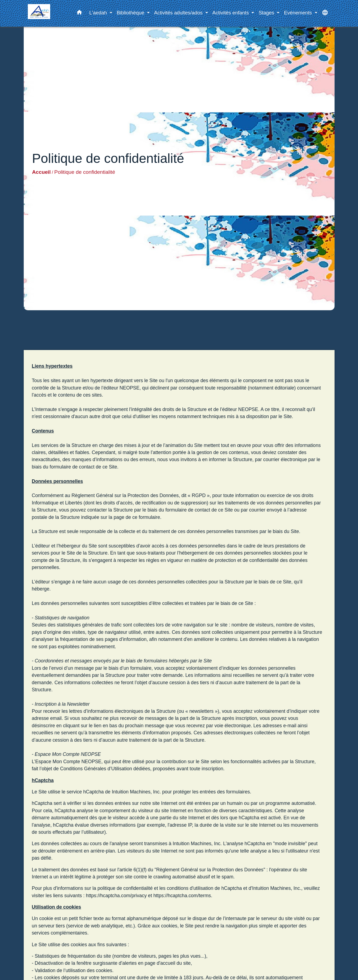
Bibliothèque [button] (131, 13)
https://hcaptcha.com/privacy (116, 896)
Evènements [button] (298, 13)
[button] (79, 13)
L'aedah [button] (99, 13)
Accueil (41, 172)
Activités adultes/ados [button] (179, 13)
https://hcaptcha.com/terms (182, 896)
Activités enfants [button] (231, 13)
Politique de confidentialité (85, 172)
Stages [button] (267, 13)
